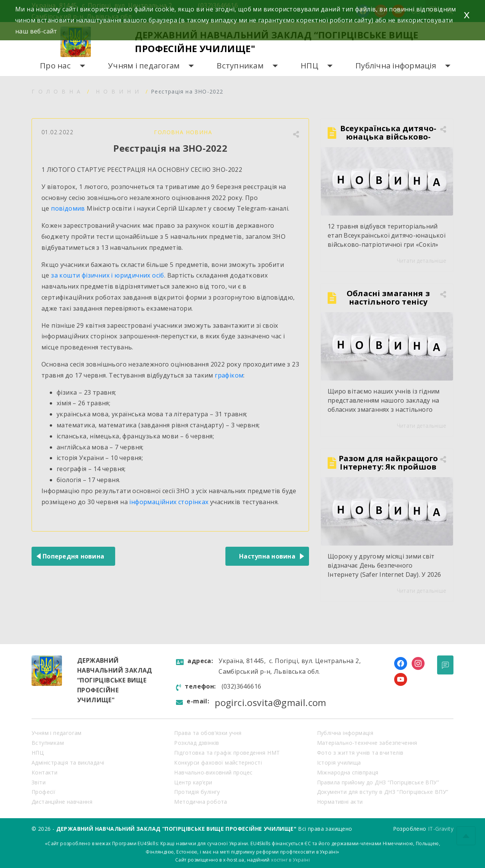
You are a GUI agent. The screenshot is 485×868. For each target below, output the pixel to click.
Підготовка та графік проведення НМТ (227, 753)
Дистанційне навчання (62, 802)
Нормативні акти (340, 802)
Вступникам (240, 66)
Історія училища (339, 762)
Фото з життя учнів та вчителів (360, 753)
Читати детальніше (422, 261)
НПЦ (309, 66)
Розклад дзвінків (197, 743)
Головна (58, 91)
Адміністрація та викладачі (68, 762)
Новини (119, 91)
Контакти (44, 772)
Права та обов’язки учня (208, 733)
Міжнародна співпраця (348, 772)
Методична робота (200, 802)
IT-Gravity (441, 829)
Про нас (55, 66)
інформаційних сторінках (169, 502)
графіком (229, 375)
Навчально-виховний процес (213, 772)
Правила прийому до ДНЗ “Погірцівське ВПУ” (378, 782)
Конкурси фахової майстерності (218, 762)
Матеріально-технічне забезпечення (367, 743)
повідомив (68, 208)
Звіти (39, 782)
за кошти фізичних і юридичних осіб (108, 275)
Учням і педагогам (144, 66)
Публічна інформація (396, 66)
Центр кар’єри (193, 782)
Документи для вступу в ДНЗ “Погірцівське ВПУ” (383, 792)
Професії (44, 792)
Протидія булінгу (197, 792)
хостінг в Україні (290, 860)
